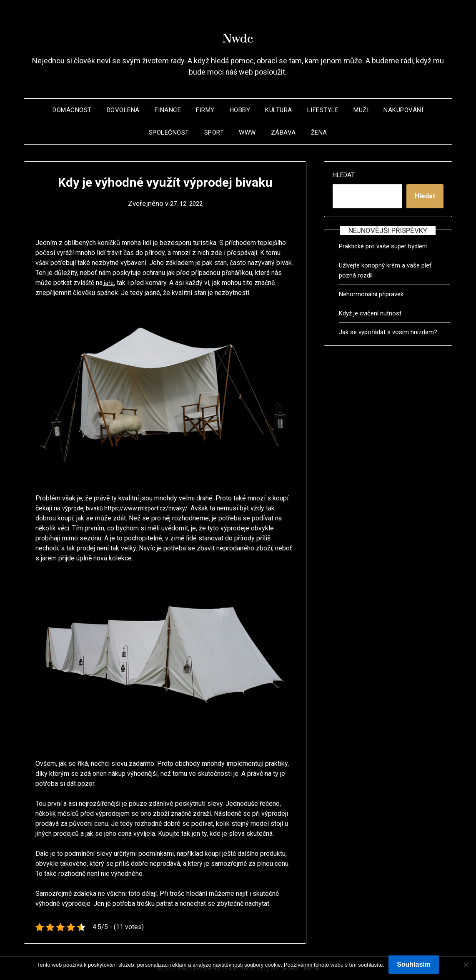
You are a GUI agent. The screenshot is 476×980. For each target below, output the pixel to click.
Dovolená (123, 110)
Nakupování (403, 110)
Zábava (283, 132)
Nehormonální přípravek (371, 294)
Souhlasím (414, 964)
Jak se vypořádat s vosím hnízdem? (388, 332)
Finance (168, 110)
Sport (214, 132)
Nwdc (238, 34)
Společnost (169, 132)
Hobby (240, 110)
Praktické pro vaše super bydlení (383, 246)
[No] (466, 965)
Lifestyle (323, 110)
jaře (109, 283)
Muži (361, 110)
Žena (319, 132)
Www (247, 132)
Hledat (344, 175)
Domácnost (72, 110)
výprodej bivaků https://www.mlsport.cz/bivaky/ (132, 508)
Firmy (205, 110)
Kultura (279, 110)
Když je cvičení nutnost (370, 313)
